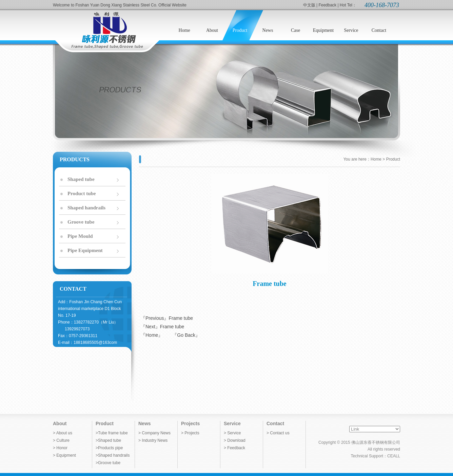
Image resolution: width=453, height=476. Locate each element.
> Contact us (278, 433)
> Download (235, 440)
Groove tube (81, 222)
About (60, 423)
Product (105, 423)
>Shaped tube (108, 440)
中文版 (309, 5)
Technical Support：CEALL (376, 456)
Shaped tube (81, 179)
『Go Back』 (186, 335)
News (145, 423)
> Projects (190, 433)
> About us (63, 433)
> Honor (60, 448)
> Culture (61, 440)
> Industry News (153, 440)
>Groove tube (108, 463)
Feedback (327, 5)
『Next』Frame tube (162, 327)
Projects (190, 423)
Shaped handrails (86, 208)
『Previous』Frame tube (167, 318)
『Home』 (152, 335)
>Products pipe (109, 448)
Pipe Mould (80, 236)
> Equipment (64, 455)
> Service (232, 433)
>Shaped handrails (113, 455)
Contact (275, 423)
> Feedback (234, 448)
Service (232, 423)
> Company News (154, 433)
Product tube (82, 193)
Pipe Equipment (85, 250)
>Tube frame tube (112, 433)
